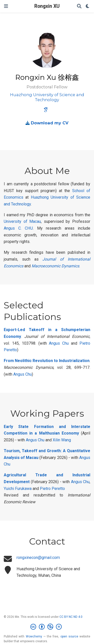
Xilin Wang (62, 440)
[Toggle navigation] (6, 6)
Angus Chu (59, 343)
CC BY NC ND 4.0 (71, 617)
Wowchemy (34, 636)
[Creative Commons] (47, 627)
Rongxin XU (47, 6)
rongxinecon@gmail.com (38, 558)
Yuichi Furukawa (18, 489)
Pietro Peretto (52, 489)
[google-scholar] (46, 111)
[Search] (79, 6)
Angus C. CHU (18, 228)
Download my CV (50, 123)
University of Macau (22, 221)
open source (69, 636)
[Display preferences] (88, 6)
